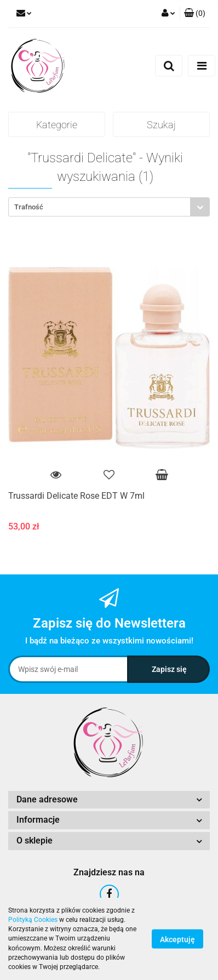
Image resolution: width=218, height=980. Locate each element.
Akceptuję (177, 939)
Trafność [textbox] (29, 207)
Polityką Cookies (33, 920)
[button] (195, 14)
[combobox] (109, 207)
